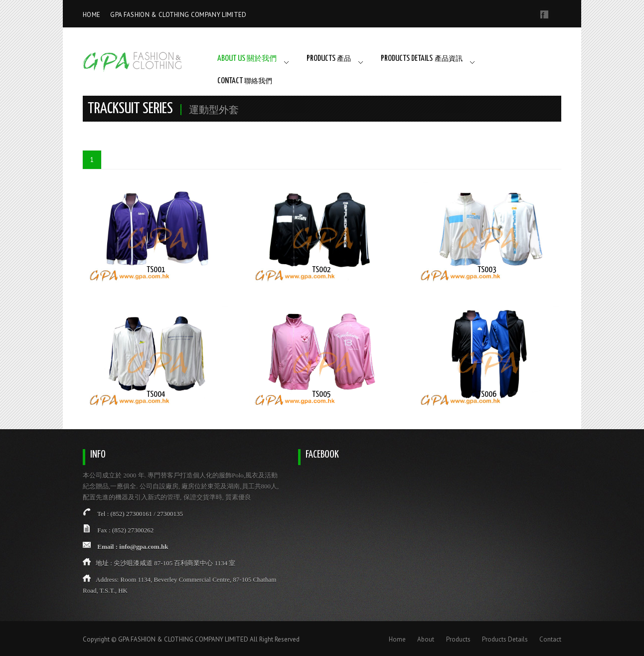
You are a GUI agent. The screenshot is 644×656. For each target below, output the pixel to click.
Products (458, 639)
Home (397, 639)
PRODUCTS (329, 59)
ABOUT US (247, 59)
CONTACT (245, 81)
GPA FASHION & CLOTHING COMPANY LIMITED (178, 15)
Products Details (505, 639)
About (426, 639)
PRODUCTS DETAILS (422, 59)
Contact (550, 639)
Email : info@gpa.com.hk (133, 547)
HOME (91, 15)
